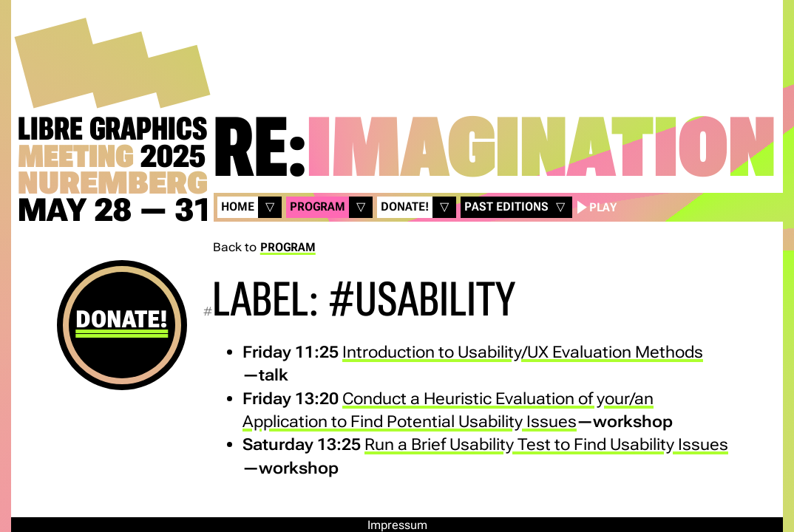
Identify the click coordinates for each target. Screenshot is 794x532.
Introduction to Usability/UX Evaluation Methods (523, 352)
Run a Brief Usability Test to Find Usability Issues (546, 444)
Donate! (122, 319)
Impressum (397, 525)
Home (238, 207)
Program (318, 207)
